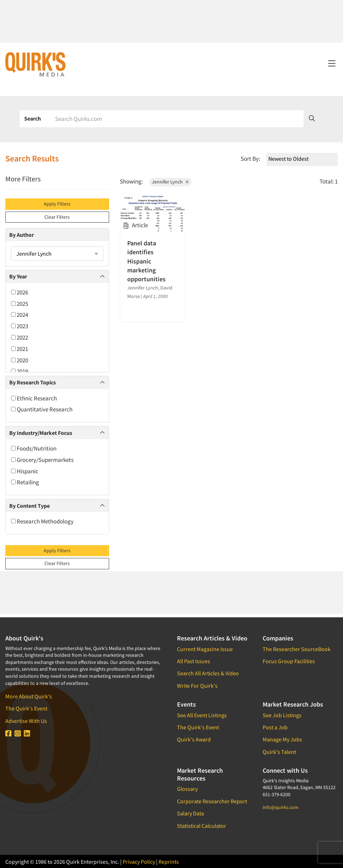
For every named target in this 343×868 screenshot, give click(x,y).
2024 (20, 315)
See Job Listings (282, 715)
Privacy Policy (139, 862)
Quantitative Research (42, 409)
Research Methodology (42, 521)
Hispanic (25, 471)
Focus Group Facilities (289, 661)
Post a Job (275, 727)
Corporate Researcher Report (212, 801)
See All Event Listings (202, 715)
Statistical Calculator (202, 826)
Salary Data (191, 813)
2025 (20, 304)
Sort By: (250, 159)
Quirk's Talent (279, 752)
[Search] (177, 119)
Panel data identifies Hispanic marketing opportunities (146, 261)
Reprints (169, 862)
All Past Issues (194, 661)
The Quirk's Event (26, 708)
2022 (20, 337)
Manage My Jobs (282, 739)
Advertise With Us (26, 721)
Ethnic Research (34, 398)
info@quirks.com (281, 807)
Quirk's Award (194, 739)
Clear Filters (57, 217)
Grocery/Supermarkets (42, 460)
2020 (20, 360)
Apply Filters (57, 204)
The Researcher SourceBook (297, 649)
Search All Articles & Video (208, 673)
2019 (20, 371)
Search (33, 118)
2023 (20, 326)
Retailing (25, 482)
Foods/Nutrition (34, 448)
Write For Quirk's (197, 686)
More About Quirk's (29, 696)
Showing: (131, 181)
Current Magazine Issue (205, 649)
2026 (20, 292)
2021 (20, 349)
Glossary (187, 789)
